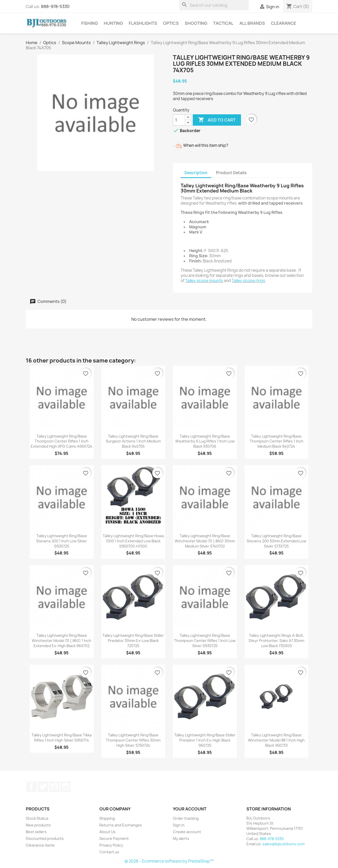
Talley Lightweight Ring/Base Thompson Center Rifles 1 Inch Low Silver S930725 (205, 641)
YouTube (54, 787)
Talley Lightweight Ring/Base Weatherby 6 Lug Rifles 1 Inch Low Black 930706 (205, 441)
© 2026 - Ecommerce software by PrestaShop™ (169, 861)
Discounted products (45, 838)
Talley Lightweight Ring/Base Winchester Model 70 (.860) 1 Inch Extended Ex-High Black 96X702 (62, 641)
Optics (171, 23)
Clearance (284, 23)
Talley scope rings (248, 281)
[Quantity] (179, 120)
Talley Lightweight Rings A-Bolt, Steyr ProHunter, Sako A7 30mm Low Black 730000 (276, 641)
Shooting (196, 23)
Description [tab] (196, 173)
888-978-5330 (55, 6)
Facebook (31, 787)
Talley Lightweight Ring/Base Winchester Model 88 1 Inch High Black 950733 (276, 740)
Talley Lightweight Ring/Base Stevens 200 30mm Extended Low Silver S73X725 (276, 541)
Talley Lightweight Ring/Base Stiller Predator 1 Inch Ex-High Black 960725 (205, 740)
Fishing (90, 23)
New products (38, 825)
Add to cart (217, 120)
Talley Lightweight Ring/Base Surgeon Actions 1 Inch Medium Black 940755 (133, 441)
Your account (190, 809)
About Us (107, 832)
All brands (252, 23)
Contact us (109, 852)
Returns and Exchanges (121, 825)
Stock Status (37, 818)
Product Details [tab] (231, 173)
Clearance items (40, 845)
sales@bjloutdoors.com (283, 844)
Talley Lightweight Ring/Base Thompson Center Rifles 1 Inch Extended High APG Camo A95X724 (62, 441)
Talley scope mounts (204, 281)
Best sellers (36, 832)
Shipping (107, 818)
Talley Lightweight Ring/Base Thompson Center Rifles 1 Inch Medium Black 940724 (276, 441)
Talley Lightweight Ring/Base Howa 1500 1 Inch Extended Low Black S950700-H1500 (133, 541)
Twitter (43, 787)
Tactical (223, 23)
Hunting (113, 23)
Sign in (179, 825)
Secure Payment (114, 838)
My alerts (181, 838)
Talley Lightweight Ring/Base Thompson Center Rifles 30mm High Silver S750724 (133, 740)
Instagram (66, 787)
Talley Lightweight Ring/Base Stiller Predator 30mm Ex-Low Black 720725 (133, 641)
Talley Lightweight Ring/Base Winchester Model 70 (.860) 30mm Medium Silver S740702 (205, 541)
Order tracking (186, 818)
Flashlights (143, 23)
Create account (187, 832)
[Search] (214, 5)
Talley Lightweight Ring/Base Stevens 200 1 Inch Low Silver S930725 (62, 541)
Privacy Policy (111, 845)
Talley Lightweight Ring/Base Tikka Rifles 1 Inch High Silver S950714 (62, 738)
